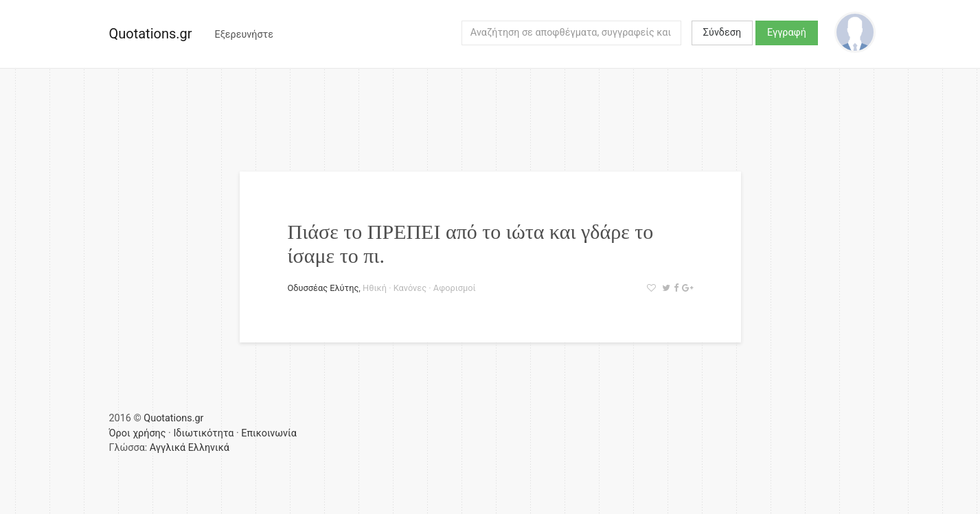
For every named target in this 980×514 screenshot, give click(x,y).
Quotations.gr (151, 34)
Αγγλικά (168, 448)
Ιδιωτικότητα (203, 433)
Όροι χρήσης (138, 433)
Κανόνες (410, 288)
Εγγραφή (787, 33)
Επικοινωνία (269, 433)
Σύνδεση (722, 33)
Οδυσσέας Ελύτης (323, 288)
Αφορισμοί (455, 288)
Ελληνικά (209, 448)
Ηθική (375, 288)
